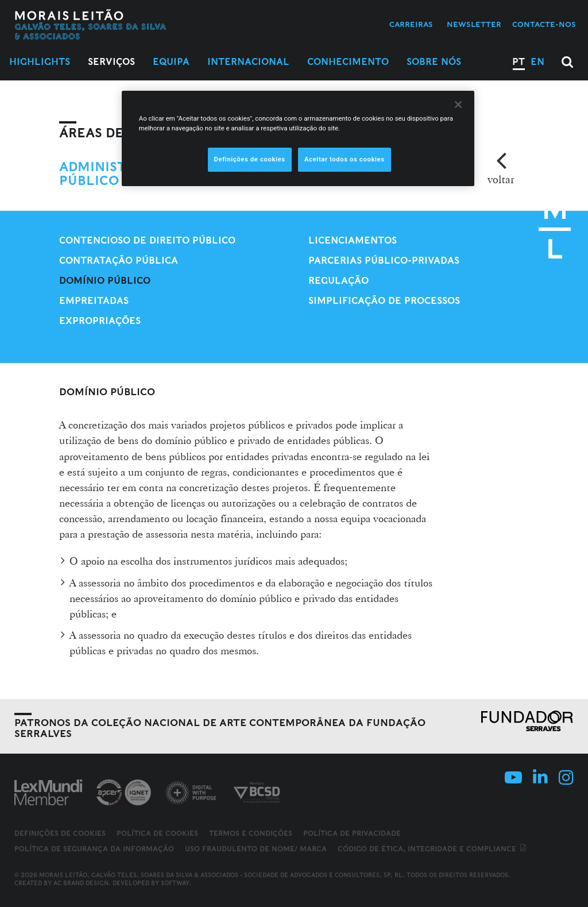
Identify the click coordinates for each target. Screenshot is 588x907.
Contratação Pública (119, 260)
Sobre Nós (434, 62)
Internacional (248, 62)
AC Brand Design (81, 883)
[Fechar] (458, 105)
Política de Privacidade (352, 833)
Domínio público (105, 281)
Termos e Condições (251, 833)
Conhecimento (348, 62)
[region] (298, 138)
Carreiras (411, 24)
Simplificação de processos (384, 301)
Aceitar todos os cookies (345, 159)
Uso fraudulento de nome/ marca (256, 849)
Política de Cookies (157, 833)
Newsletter (474, 24)
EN (537, 62)
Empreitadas (94, 301)
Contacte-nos (544, 24)
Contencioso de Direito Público (147, 240)
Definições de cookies (60, 833)
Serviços (111, 62)
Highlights (40, 62)
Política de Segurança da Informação (94, 849)
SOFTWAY (175, 883)
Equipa (171, 62)
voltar (501, 179)
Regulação (339, 281)
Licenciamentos (353, 240)
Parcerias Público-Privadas (384, 260)
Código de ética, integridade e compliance (433, 849)
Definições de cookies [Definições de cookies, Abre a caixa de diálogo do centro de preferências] (250, 159)
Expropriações (100, 321)
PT (519, 62)
